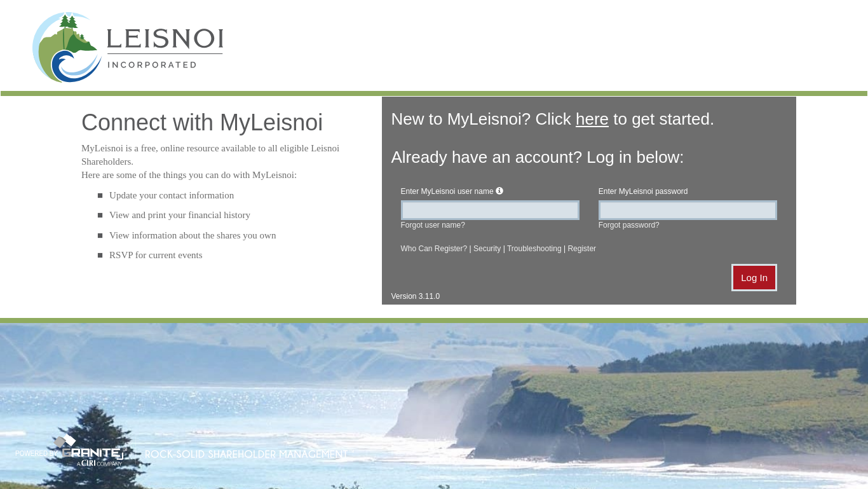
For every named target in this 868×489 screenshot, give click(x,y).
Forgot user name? (433, 225)
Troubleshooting (534, 249)
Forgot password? (629, 225)
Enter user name (447, 191)
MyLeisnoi (128, 50)
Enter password (643, 191)
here (592, 119)
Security (487, 249)
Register (582, 249)
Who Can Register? (434, 249)
